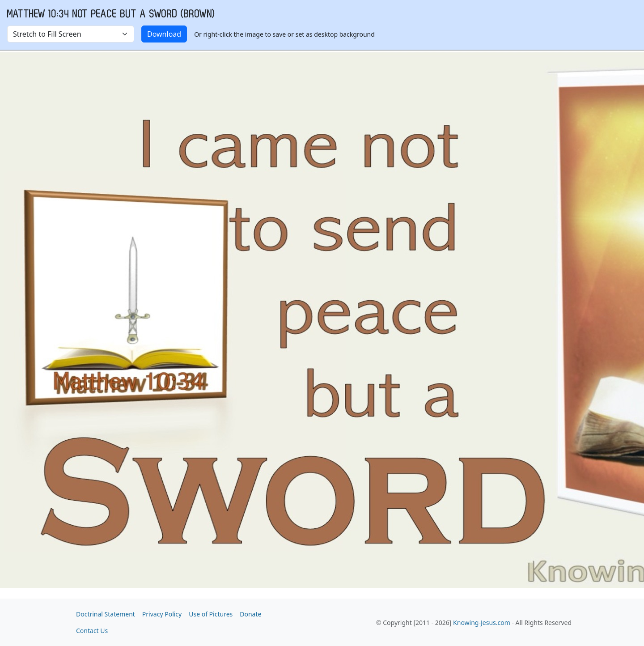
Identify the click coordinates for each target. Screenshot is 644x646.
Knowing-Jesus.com (482, 623)
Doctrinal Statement (106, 614)
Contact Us (92, 631)
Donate (250, 614)
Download (164, 34)
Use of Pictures (211, 614)
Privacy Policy (162, 614)
